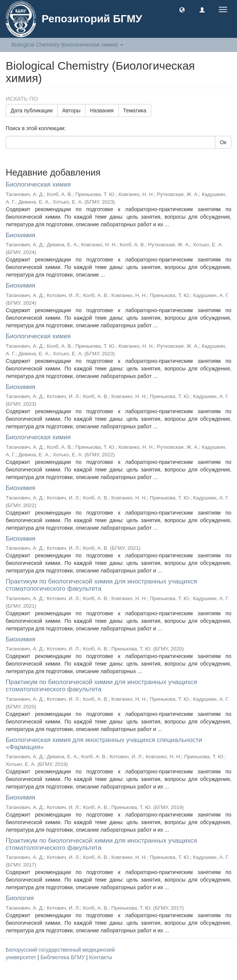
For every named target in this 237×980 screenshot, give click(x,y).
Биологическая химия (38, 184)
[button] (182, 9)
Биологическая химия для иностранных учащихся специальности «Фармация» (104, 744)
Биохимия (20, 235)
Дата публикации (32, 110)
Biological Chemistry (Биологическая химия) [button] (67, 45)
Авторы (71, 110)
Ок (223, 142)
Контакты (100, 957)
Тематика (135, 110)
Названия (102, 110)
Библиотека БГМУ (64, 957)
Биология (20, 898)
